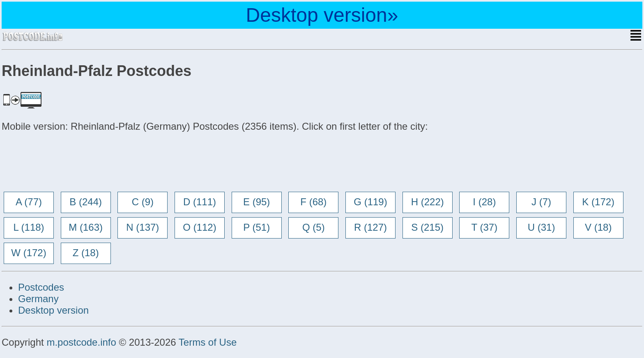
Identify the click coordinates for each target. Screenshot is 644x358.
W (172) (29, 253)
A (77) (29, 202)
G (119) (370, 202)
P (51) (256, 227)
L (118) (29, 227)
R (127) (370, 227)
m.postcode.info (81, 342)
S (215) (427, 227)
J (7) (541, 202)
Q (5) (314, 227)
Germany (38, 299)
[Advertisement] (67, 163)
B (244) (86, 202)
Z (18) (86, 253)
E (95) (256, 202)
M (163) (86, 227)
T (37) (485, 227)
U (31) (542, 227)
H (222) (428, 202)
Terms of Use (208, 342)
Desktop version (53, 310)
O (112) (199, 227)
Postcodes (41, 287)
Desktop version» (322, 15)
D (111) (200, 202)
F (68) (313, 202)
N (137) (143, 227)
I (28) (484, 202)
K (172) (598, 202)
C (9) (143, 202)
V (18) (598, 227)
